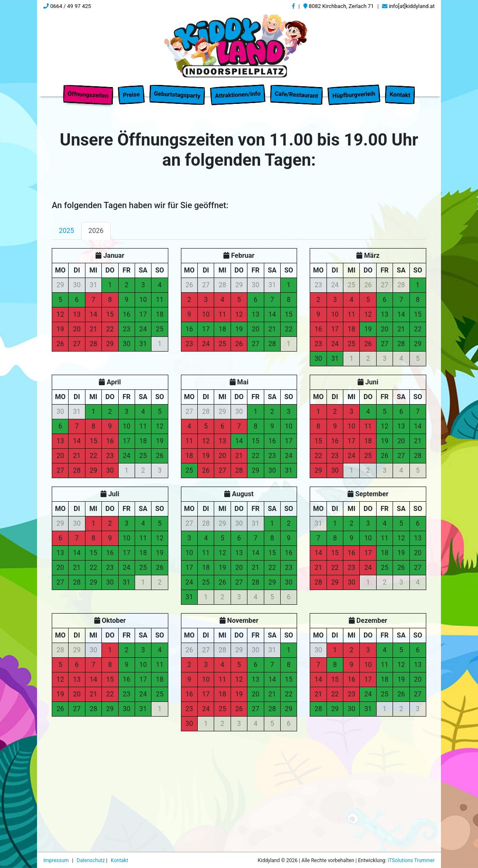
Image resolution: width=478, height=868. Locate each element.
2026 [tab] (96, 234)
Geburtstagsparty (177, 91)
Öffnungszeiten (88, 91)
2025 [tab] (66, 234)
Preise (131, 91)
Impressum (57, 860)
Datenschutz (91, 860)
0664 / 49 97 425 (67, 6)
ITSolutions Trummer (411, 860)
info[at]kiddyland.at (408, 6)
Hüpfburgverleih (354, 91)
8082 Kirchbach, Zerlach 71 (339, 6)
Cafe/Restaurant (297, 91)
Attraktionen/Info (238, 91)
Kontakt (400, 91)
